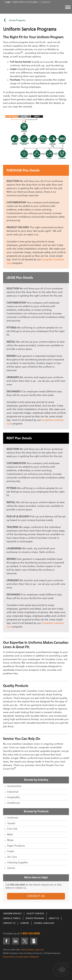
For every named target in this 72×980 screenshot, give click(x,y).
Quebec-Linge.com (35, 950)
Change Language (44, 923)
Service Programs (17, 20)
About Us (54, 919)
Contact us (10, 934)
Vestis (23, 950)
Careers (25, 923)
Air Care (12, 857)
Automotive (14, 786)
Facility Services (35, 914)
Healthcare (14, 803)
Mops (10, 840)
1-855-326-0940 (30, 934)
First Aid (12, 829)
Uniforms (13, 818)
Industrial (13, 792)
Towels (11, 824)
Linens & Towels (12, 919)
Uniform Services (12, 914)
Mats (10, 835)
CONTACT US (36, 896)
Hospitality (14, 797)
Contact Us (9, 923)
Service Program (35, 919)
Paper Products (16, 846)
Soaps (11, 851)
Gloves (11, 868)
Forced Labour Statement (28, 957)
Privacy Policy (9, 957)
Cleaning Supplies (18, 863)
